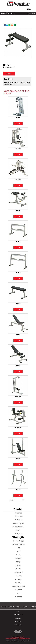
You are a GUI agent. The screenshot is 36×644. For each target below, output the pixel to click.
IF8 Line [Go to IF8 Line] (19, 597)
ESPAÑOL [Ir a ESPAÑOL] (32, 13)
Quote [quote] (8, 74)
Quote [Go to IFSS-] (18, 495)
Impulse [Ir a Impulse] (4, 607)
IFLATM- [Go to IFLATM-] (18, 397)
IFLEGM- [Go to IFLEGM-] (18, 428)
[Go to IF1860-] (18, 137)
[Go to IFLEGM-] (18, 416)
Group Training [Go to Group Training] (19, 586)
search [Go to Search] (28, 14)
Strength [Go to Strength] (18, 537)
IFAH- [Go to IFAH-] (18, 211)
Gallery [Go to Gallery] (11, 607)
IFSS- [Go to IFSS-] (18, 490)
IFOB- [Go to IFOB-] (18, 459)
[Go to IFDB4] (18, 261)
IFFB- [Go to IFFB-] (18, 304)
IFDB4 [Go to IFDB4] (18, 273)
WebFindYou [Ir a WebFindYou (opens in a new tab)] (26, 641)
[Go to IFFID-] (18, 354)
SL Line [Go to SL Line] (19, 576)
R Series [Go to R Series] (19, 513)
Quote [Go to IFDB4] (18, 278)
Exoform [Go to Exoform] (18, 558)
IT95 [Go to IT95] (19, 548)
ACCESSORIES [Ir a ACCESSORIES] (18, 615)
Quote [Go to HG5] (18, 123)
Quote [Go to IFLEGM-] (18, 433)
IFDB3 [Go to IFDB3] (18, 242)
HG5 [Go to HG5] (18, 118)
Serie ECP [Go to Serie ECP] (19, 572)
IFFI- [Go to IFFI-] (18, 335)
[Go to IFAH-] (18, 199)
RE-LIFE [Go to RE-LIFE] (19, 583)
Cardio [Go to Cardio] (18, 509)
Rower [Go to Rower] (18, 530)
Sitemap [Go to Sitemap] (18, 622)
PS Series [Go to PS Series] (18, 534)
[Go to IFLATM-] (18, 385)
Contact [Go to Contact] (18, 618)
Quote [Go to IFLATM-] (18, 402)
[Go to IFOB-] (18, 447)
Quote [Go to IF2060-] (18, 185)
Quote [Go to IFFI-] (18, 340)
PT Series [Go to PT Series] (19, 520)
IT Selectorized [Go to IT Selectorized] (18, 544)
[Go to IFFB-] (18, 292)
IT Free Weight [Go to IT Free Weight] (19, 541)
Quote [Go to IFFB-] (18, 309)
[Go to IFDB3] (18, 230)
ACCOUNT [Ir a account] (4, 13)
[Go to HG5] (18, 106)
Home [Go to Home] (18, 611)
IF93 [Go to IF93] (19, 551)
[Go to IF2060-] (18, 168)
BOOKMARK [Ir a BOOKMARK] (18, 625)
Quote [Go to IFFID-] (18, 371)
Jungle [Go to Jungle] (19, 562)
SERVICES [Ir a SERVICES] (18, 607)
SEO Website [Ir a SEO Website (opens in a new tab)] (10, 641)
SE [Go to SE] (19, 593)
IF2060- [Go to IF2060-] (18, 180)
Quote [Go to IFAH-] (18, 216)
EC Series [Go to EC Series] (19, 516)
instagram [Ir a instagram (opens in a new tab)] (2, 10)
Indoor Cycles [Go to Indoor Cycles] (18, 523)
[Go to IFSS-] (18, 478)
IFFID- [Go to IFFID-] (18, 366)
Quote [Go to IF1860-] (18, 154)
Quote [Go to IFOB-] (18, 464)
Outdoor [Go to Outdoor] (19, 590)
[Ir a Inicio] (18, 6)
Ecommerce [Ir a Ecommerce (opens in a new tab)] (18, 641)
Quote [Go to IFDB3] (18, 247)
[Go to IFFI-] (18, 323)
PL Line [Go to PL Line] (19, 555)
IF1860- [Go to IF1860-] (18, 149)
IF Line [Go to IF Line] (19, 569)
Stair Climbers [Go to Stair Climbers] (19, 527)
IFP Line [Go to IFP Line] (19, 579)
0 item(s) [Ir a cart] (12, 13)
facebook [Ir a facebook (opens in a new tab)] (5, 10)
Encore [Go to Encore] (18, 565)
